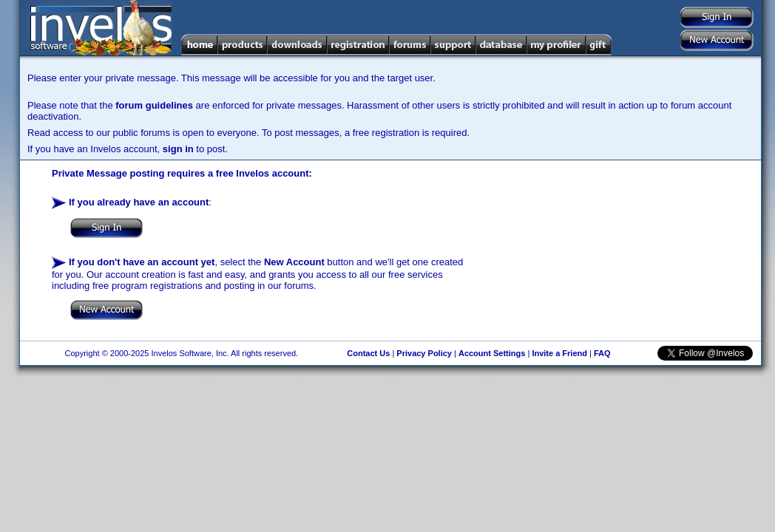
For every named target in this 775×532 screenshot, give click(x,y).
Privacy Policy (424, 353)
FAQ (602, 353)
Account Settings (492, 353)
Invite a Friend (559, 353)
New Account (294, 262)
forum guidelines (154, 105)
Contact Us (368, 353)
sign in (178, 149)
